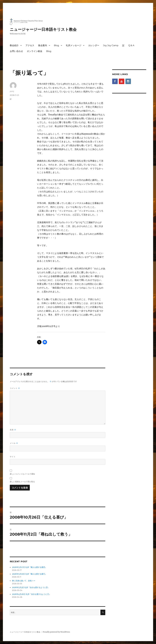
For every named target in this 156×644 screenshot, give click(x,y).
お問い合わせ (16, 51)
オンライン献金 (35, 51)
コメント (15, 388)
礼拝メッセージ (74, 45)
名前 (13, 430)
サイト (13, 457)
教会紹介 (14, 45)
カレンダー (94, 45)
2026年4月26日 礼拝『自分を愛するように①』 (31, 594)
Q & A (131, 45)
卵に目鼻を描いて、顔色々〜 (24, 581)
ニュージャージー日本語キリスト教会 (43, 29)
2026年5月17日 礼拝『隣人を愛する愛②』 (29, 567)
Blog (56, 45)
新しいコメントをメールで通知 (22, 474)
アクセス (30, 45)
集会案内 (43, 45)
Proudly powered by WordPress (56, 632)
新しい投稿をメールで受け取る (22, 482)
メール (14, 443)
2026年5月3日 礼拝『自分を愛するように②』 (31, 587)
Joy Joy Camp (111, 45)
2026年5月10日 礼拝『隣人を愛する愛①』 (29, 574)
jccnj (12, 91)
